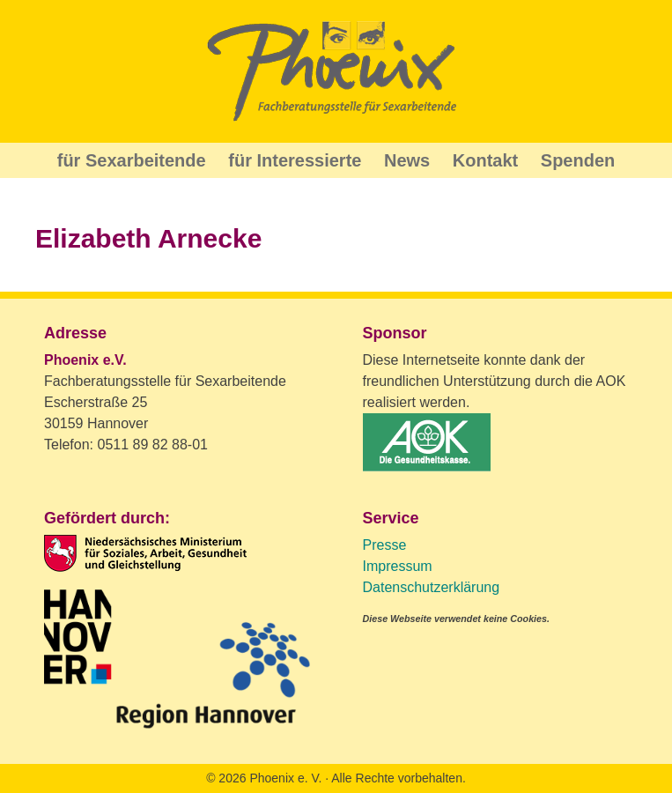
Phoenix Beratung (336, 71)
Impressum (398, 566)
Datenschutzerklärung (432, 587)
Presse (385, 545)
